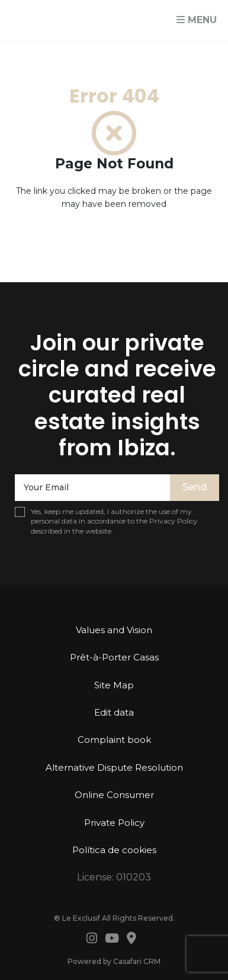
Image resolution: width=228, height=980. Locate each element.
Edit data (114, 712)
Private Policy (114, 823)
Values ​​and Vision (114, 630)
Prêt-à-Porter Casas (114, 657)
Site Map (114, 685)
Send (195, 487)
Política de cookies (114, 850)
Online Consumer (114, 795)
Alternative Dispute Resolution (114, 767)
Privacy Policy (174, 521)
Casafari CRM (137, 961)
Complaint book (114, 740)
